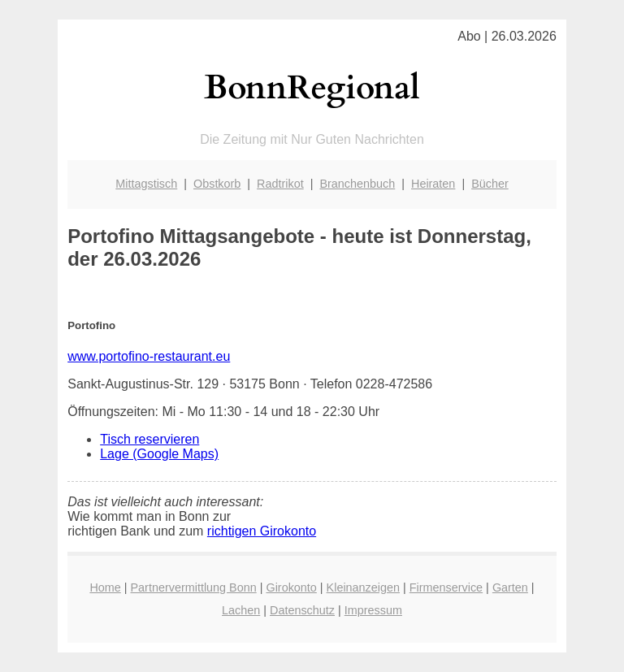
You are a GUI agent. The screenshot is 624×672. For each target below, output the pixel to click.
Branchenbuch (357, 184)
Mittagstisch (146, 184)
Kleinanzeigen (363, 587)
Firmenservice (446, 587)
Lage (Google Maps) (159, 454)
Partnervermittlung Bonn (194, 587)
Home (105, 587)
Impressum (373, 610)
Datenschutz (302, 610)
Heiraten (433, 184)
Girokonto (291, 587)
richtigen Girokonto (262, 531)
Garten (510, 587)
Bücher (490, 184)
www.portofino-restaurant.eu (149, 356)
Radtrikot (280, 184)
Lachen (241, 610)
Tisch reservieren (149, 439)
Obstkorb (217, 184)
